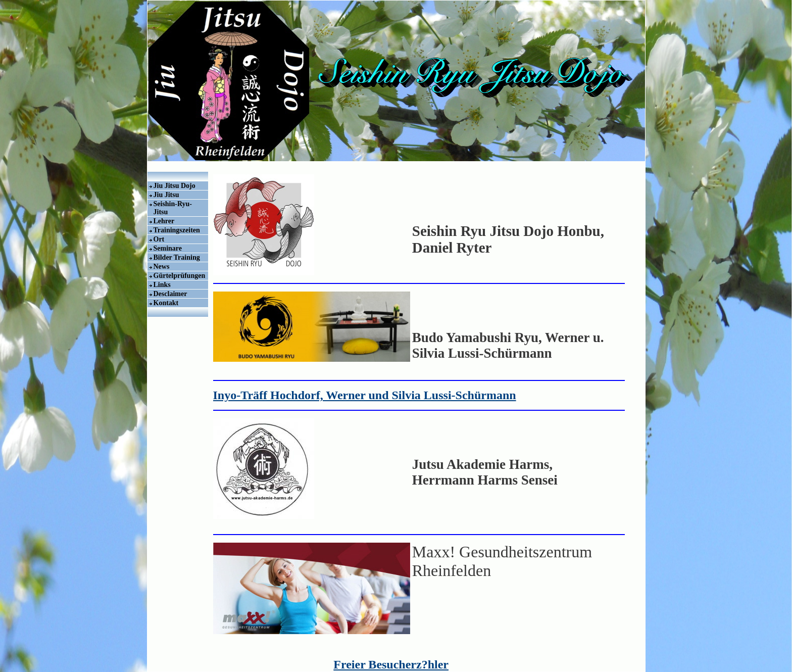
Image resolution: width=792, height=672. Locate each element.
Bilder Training (177, 257)
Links (162, 285)
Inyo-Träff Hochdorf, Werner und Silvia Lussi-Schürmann (365, 395)
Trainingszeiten (177, 230)
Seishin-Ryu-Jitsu (173, 208)
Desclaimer (170, 294)
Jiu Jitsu (166, 195)
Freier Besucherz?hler (391, 664)
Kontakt (166, 303)
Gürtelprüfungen (180, 276)
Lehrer (164, 221)
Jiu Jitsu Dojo (175, 186)
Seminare (168, 248)
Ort (159, 239)
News (162, 267)
